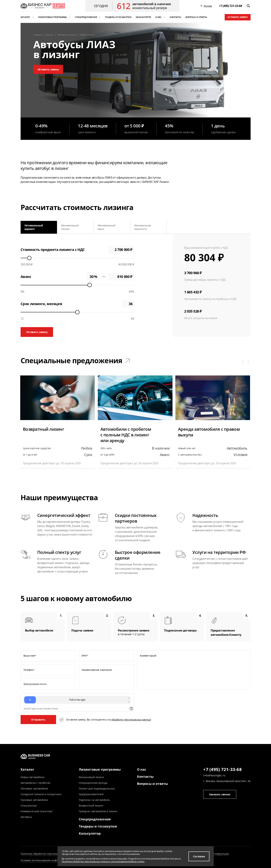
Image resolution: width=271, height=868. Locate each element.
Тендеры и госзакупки (98, 826)
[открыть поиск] (248, 6)
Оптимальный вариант (34, 227)
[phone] (230, 6)
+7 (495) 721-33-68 (222, 770)
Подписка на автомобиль (94, 800)
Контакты (145, 776)
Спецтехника (29, 806)
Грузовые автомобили (34, 800)
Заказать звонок (220, 794)
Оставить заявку (238, 17)
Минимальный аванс (106, 227)
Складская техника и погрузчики (41, 794)
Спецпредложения (95, 819)
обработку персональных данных (131, 720)
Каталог (27, 769)
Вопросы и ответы (153, 784)
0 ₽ (121, 277)
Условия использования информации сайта (48, 860)
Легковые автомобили (34, 788)
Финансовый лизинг (91, 777)
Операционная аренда (93, 783)
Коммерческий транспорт (37, 811)
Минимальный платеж (70, 227)
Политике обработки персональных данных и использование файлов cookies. (103, 861)
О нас (142, 769)
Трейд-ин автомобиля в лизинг (98, 811)
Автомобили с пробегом (35, 783)
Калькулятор (90, 833)
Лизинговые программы (100, 769)
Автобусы (26, 817)
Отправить (38, 720)
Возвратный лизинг (91, 806)
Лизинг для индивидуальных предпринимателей (97, 791)
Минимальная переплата (143, 227)
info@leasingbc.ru (214, 775)
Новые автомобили (32, 777)
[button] (243, 362)
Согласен (199, 856)
